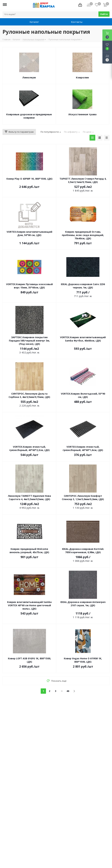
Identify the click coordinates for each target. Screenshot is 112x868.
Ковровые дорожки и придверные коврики (29, 116)
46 (68, 691)
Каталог (34, 22)
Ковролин (82, 77)
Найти (104, 14)
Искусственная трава (82, 114)
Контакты (77, 22)
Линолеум (29, 77)
